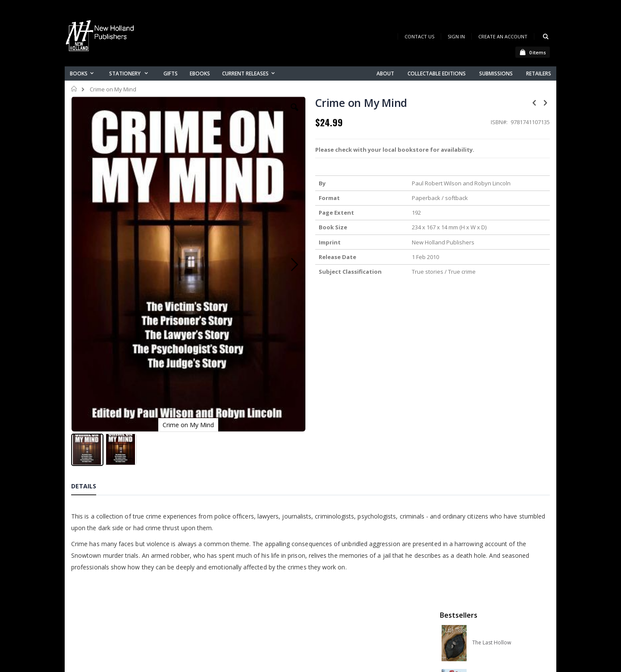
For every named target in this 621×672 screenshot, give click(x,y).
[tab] (90, 404)
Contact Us (419, 36)
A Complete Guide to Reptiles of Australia (505, 318)
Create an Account (503, 36)
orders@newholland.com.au (129, 627)
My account (219, 613)
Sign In (456, 36)
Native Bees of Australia (501, 274)
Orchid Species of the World (505, 230)
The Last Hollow (492, 142)
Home (74, 89)
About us (215, 591)
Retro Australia (490, 186)
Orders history (223, 624)
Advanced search (228, 636)
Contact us (218, 602)
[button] (236, 114)
